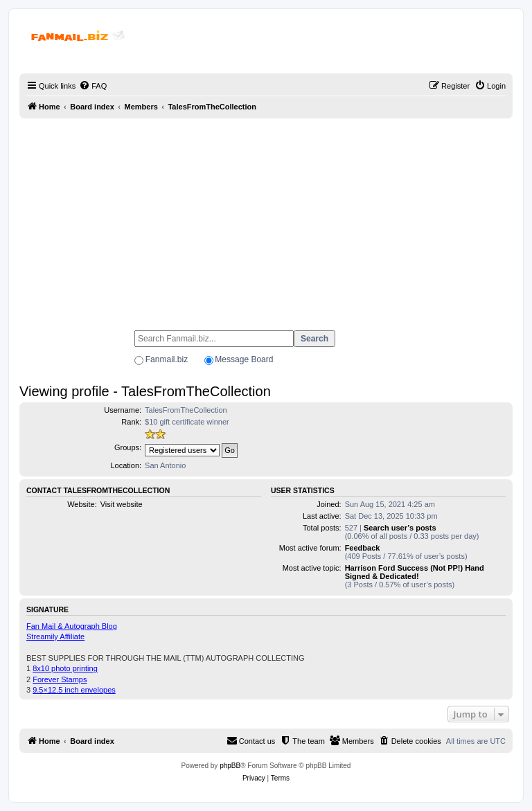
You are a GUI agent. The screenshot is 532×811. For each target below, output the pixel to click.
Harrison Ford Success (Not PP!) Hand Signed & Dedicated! (415, 572)
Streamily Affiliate (55, 636)
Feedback (363, 548)
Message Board (244, 359)
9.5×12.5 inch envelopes (74, 690)
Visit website (122, 504)
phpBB (230, 766)
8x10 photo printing (65, 668)
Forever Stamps (60, 679)
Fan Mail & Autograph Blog (72, 626)
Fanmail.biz (167, 359)
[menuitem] (93, 86)
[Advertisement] (266, 218)
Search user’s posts (400, 528)
